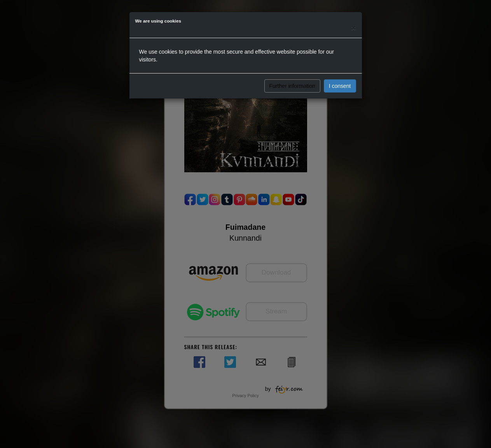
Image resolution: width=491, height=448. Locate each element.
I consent (340, 86)
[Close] (353, 28)
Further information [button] (292, 86)
